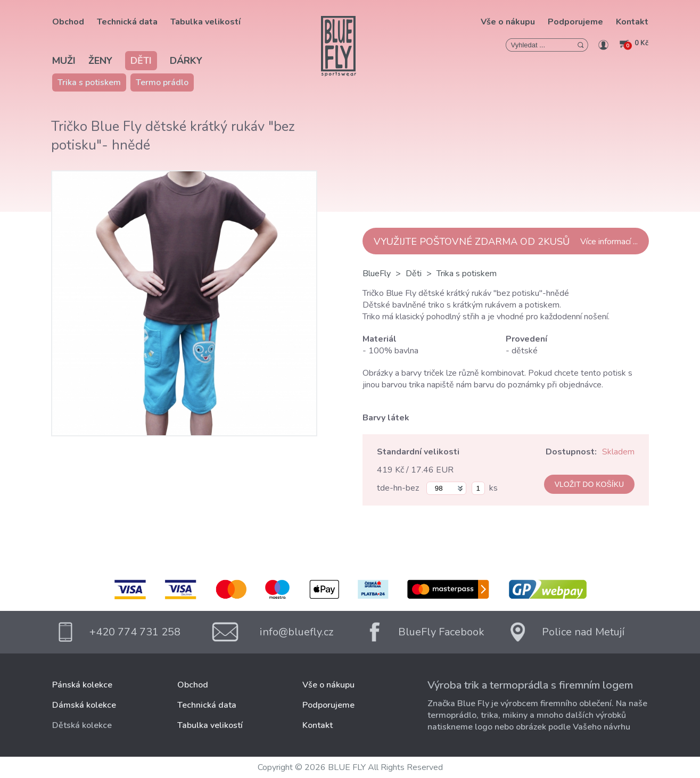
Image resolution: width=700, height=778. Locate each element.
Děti (141, 61)
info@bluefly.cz (297, 632)
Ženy (100, 61)
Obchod (68, 22)
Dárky (186, 61)
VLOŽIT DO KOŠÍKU (589, 484)
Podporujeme (575, 22)
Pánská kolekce (82, 685)
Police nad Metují (583, 632)
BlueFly (377, 274)
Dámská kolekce (84, 705)
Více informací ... (609, 242)
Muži (64, 61)
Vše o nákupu (508, 22)
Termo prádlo (162, 82)
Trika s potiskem (89, 82)
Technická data (127, 22)
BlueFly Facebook (441, 632)
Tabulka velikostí (205, 22)
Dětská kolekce (82, 725)
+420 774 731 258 (135, 632)
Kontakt (632, 22)
